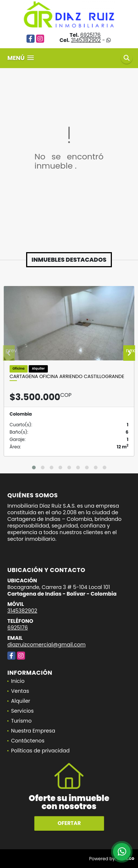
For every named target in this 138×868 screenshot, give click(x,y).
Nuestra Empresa (33, 731)
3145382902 (86, 40)
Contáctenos (28, 741)
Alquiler (21, 701)
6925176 (91, 35)
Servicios (22, 711)
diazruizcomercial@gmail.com (47, 645)
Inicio (18, 681)
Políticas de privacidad (40, 751)
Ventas (20, 691)
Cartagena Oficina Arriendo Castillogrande (67, 377)
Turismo (21, 721)
